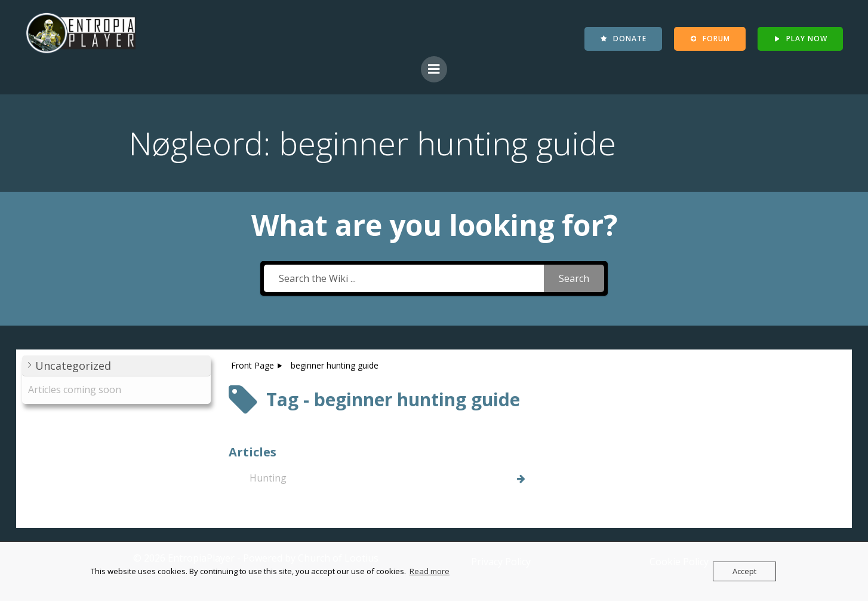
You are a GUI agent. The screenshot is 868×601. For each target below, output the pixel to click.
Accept (744, 571)
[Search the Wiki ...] (404, 279)
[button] (116, 367)
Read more (430, 571)
